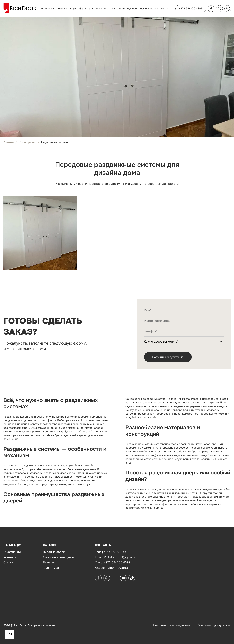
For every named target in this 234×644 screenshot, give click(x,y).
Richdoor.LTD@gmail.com (122, 557)
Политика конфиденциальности (174, 625)
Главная (9, 142)
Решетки (101, 9)
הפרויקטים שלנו (27, 142)
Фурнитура (86, 9)
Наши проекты (149, 9)
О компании (47, 9)
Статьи (8, 562)
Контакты (166, 9)
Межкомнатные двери (123, 9)
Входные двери (67, 9)
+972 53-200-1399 (191, 8)
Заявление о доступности (214, 625)
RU (10, 634)
